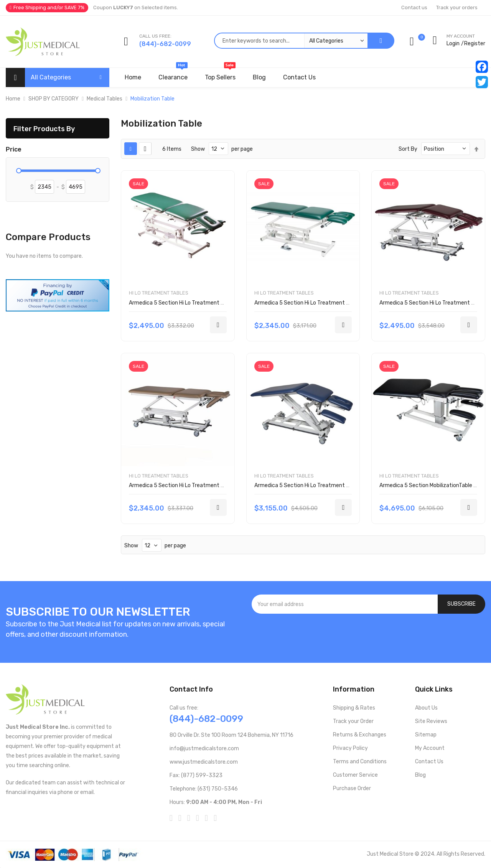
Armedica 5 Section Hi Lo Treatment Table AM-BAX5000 (325, 485)
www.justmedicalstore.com (204, 762)
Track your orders (457, 7)
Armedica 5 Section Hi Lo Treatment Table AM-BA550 (196, 485)
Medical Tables (105, 99)
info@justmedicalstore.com (204, 749)
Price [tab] (14, 150)
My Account (430, 748)
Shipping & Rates (354, 708)
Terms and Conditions (360, 762)
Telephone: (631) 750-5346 (204, 789)
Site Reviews (431, 721)
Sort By (408, 149)
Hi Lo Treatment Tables (159, 293)
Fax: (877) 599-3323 (196, 775)
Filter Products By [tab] (44, 129)
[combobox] (291, 41)
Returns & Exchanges (360, 735)
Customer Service (355, 775)
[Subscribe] (461, 604)
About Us (426, 708)
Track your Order (353, 721)
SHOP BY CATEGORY (54, 99)
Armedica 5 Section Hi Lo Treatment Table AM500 (191, 303)
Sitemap (426, 735)
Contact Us (429, 762)
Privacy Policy (350, 748)
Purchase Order (352, 788)
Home (13, 99)
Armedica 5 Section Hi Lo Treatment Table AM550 (316, 303)
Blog (420, 775)
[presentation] (369, 634)
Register (475, 44)
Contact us (414, 7)
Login (453, 44)
